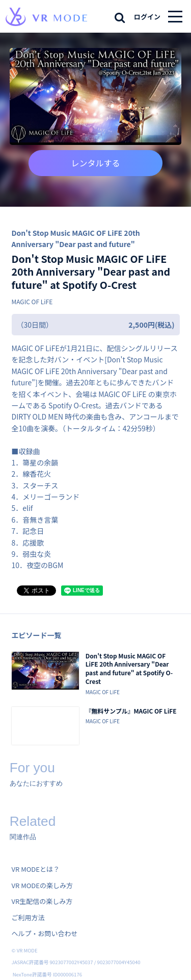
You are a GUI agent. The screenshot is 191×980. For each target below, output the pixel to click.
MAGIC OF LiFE (32, 301)
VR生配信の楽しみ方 (42, 901)
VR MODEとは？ (36, 869)
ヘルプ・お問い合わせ (45, 933)
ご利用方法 (28, 917)
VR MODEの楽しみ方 (42, 885)
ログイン (147, 17)
